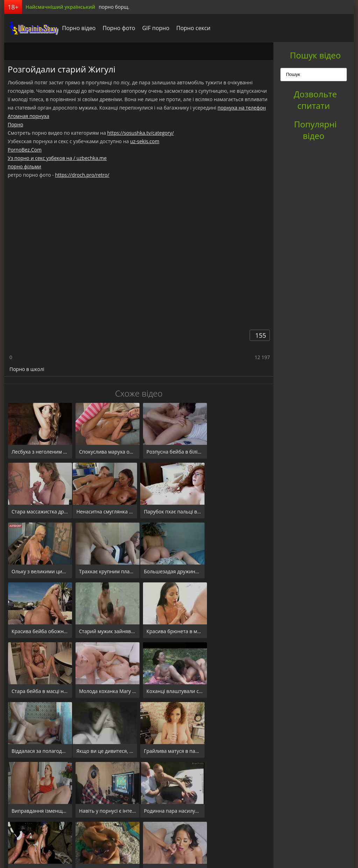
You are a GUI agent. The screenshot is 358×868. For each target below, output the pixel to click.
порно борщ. (114, 7)
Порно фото (117, 28)
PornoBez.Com (25, 150)
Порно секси (192, 28)
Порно (15, 124)
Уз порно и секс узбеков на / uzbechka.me (57, 158)
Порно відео (77, 28)
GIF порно (154, 28)
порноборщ (30, 28)
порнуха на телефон (242, 108)
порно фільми (24, 166)
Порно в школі (27, 369)
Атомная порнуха (28, 116)
